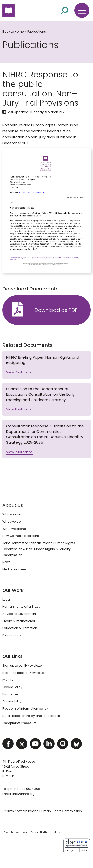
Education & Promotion (20, 628)
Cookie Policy (12, 687)
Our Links (13, 656)
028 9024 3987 (31, 789)
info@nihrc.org (24, 794)
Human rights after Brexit (21, 607)
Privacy (8, 680)
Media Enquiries (14, 569)
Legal (7, 599)
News (6, 562)
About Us (13, 505)
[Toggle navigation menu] (82, 10)
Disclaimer (11, 694)
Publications (37, 32)
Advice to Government (19, 614)
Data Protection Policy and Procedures (31, 716)
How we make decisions (21, 536)
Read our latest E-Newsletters (24, 673)
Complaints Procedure (19, 723)
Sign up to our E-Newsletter (23, 665)
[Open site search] (64, 10)
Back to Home (13, 32)
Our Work (13, 590)
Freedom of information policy (25, 709)
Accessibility (12, 701)
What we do (12, 521)
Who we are (11, 514)
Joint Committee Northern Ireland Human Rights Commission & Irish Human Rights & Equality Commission (39, 549)
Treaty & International (19, 621)
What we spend (14, 529)
